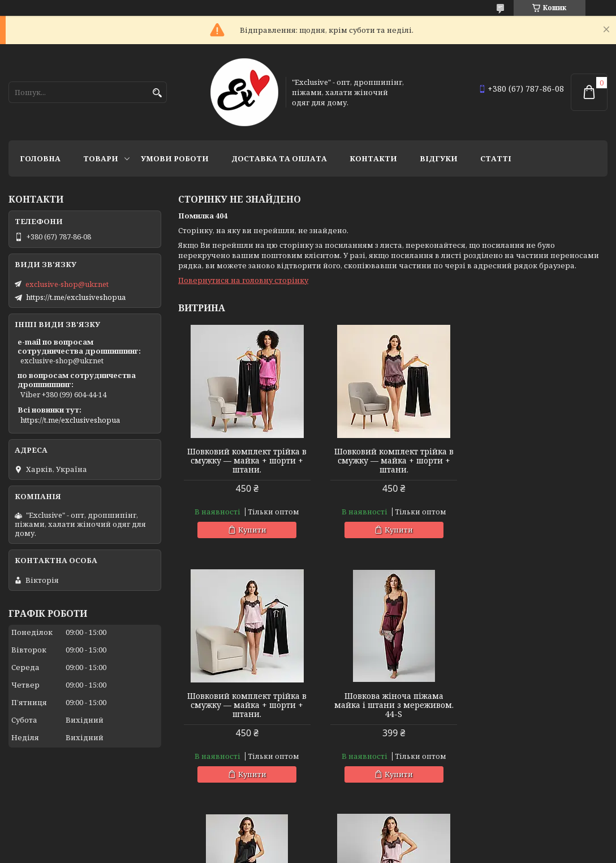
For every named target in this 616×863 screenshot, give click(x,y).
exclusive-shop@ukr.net (67, 284)
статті (496, 158)
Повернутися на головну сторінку (243, 280)
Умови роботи (175, 158)
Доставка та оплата (279, 158)
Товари (101, 158)
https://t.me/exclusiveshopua (76, 297)
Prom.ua (371, 842)
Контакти (373, 158)
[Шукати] (157, 93)
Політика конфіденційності (493, 852)
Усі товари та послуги (555, 810)
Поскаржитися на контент (385, 852)
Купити (252, 530)
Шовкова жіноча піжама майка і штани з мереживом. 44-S (247, 705)
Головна (40, 158)
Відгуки (439, 158)
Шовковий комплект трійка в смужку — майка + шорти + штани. (247, 461)
